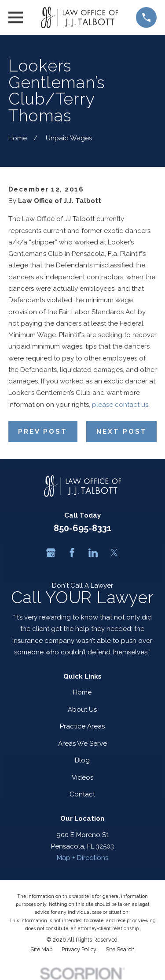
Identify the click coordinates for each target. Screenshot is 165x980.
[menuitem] (41, 950)
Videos (82, 777)
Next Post (122, 432)
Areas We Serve (82, 743)
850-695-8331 (82, 528)
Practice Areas (82, 726)
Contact (82, 794)
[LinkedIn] (93, 553)
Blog (82, 760)
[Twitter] (114, 553)
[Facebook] (72, 553)
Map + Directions (82, 858)
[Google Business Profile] (51, 553)
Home (82, 692)
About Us (82, 710)
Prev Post (43, 432)
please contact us (120, 405)
